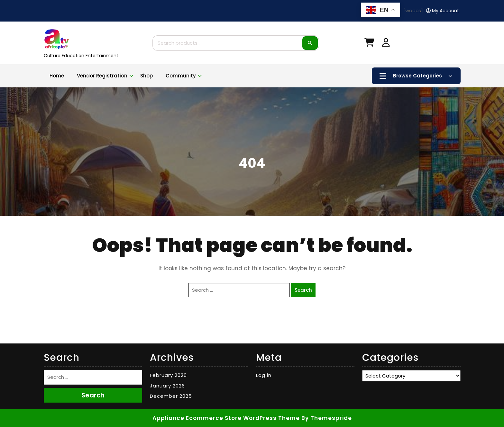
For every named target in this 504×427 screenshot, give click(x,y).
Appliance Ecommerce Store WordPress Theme (226, 418)
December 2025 (171, 396)
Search (310, 43)
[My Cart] (369, 44)
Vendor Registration (102, 76)
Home (57, 76)
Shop (147, 76)
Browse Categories (416, 76)
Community (181, 76)
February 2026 (168, 375)
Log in (264, 375)
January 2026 (167, 386)
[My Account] (443, 11)
